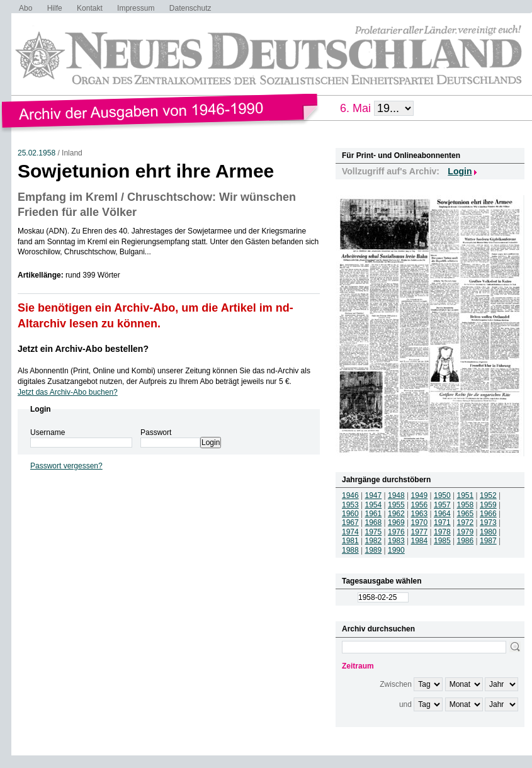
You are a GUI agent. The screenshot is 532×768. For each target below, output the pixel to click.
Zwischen (396, 684)
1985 (442, 541)
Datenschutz (190, 8)
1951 (466, 495)
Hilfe (55, 8)
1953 (350, 505)
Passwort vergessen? (66, 466)
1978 (442, 532)
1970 (420, 522)
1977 (420, 532)
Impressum (136, 8)
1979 (466, 532)
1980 (488, 532)
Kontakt (90, 8)
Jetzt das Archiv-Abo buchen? (68, 392)
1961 (374, 514)
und (405, 704)
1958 (466, 505)
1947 (374, 495)
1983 (396, 541)
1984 (420, 541)
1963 (420, 514)
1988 (350, 550)
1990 (396, 550)
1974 (350, 532)
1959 (488, 505)
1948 (396, 495)
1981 (350, 541)
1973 (488, 522)
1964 (442, 514)
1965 (466, 514)
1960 (350, 514)
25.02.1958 (37, 153)
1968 (374, 522)
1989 (374, 550)
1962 (396, 514)
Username (48, 432)
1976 (396, 532)
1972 (466, 522)
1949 (420, 495)
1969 (396, 522)
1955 (396, 505)
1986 (466, 541)
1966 (488, 514)
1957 (442, 505)
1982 (374, 541)
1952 (488, 495)
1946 (350, 495)
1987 (488, 541)
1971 (442, 522)
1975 (374, 532)
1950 (442, 495)
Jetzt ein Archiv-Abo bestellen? (83, 349)
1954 (374, 505)
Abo (25, 8)
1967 (350, 522)
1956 (420, 505)
